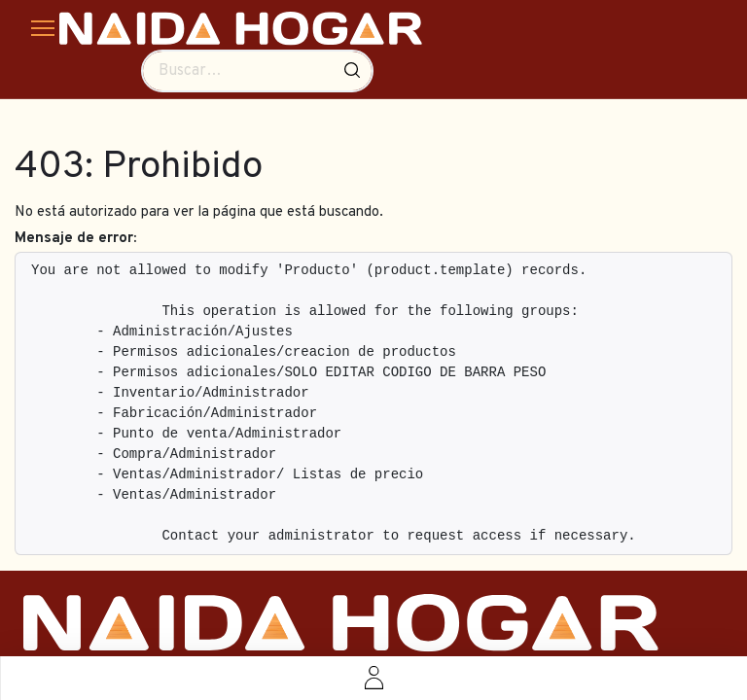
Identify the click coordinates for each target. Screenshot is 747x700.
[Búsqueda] (352, 71)
